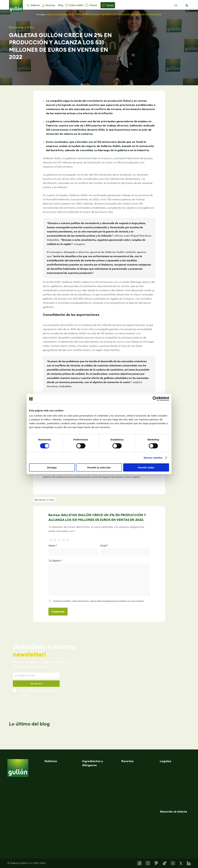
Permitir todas (146, 467)
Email (104, 546)
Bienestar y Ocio (22, 27)
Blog (61, 5)
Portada (41, 14)
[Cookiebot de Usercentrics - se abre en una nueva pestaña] (155, 399)
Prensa (93, 5)
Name (53, 546)
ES (176, 5)
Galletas (35, 5)
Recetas (50, 5)
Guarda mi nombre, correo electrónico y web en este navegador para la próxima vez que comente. (99, 601)
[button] (187, 6)
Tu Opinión (55, 561)
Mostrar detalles (153, 458)
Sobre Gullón (76, 5)
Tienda (110, 5)
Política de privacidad (38, 691)
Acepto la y (40, 693)
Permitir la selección (99, 467)
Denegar (52, 467)
